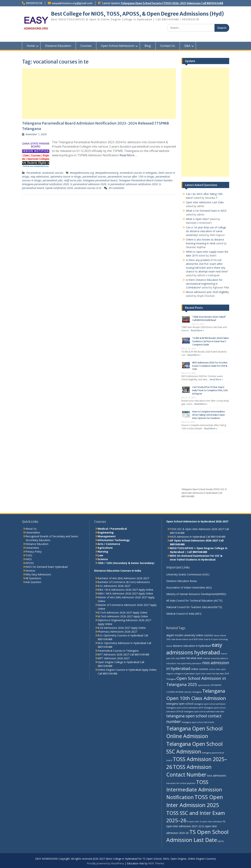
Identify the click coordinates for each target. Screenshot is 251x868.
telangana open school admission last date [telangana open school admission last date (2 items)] (204, 712)
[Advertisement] (99, 94)
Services (30, 571)
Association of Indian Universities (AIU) (189, 587)
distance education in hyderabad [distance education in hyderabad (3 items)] (192, 646)
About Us (31, 529)
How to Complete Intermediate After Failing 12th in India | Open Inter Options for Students (209, 415)
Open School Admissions (118, 46)
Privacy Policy (34, 552)
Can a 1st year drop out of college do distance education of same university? (206, 231)
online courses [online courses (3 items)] (200, 669)
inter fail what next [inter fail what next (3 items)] (191, 658)
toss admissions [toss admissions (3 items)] (217, 776)
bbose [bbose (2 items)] (217, 635)
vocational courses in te (88, 188)
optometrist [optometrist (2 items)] (204, 685)
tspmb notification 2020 (59, 188)
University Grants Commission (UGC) (188, 574)
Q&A (187, 46)
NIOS (29, 559)
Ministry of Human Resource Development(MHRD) (196, 594)
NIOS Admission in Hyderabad (188, 537)
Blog (148, 46)
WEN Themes (156, 863)
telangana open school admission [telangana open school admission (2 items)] (210, 704)
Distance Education (58, 46)
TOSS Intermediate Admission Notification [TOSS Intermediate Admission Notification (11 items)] (194, 790)
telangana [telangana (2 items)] (197, 692)
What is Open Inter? (197, 219)
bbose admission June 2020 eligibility (207, 292)
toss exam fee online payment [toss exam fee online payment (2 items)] (181, 783)
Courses (86, 46)
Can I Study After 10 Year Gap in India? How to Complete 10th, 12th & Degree (210, 390)
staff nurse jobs (73, 180)
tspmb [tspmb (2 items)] (221, 841)
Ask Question (33, 582)
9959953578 (34, 3)
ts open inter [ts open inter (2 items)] (193, 822)
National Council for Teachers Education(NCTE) (194, 607)
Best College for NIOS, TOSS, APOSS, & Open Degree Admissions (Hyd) (137, 14)
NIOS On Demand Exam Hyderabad (47, 567)
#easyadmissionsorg (107, 173)
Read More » (197, 330)
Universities (32, 548)
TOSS (29, 555)
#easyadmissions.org (82, 173)
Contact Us (168, 46)
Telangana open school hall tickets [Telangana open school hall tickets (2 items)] (198, 722)
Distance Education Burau (182, 581)
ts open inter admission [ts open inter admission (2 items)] (211, 822)
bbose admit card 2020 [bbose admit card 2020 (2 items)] (187, 639)
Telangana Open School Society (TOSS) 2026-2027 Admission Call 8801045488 (172, 3)
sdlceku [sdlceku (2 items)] (188, 692)
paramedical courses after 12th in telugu (131, 177)
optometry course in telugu (66, 177)
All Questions (33, 578)
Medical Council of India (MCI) (184, 614)
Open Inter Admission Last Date (205, 202)
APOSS (30, 563)
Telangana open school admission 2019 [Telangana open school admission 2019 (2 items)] (185, 708)
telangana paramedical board (100, 180)
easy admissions (40, 177)
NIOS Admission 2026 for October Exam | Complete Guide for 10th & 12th (210, 366)
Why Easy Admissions (38, 574)
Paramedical (34, 173)
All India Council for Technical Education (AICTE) (194, 601)
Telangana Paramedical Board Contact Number (146, 180)
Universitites (33, 532)
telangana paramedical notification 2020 (45, 184)
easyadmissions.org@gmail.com (72, 3)
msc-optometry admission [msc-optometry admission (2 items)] (189, 663)
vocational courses (53, 173)
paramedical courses (94, 177)
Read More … (128, 155)
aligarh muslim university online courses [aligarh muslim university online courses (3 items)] (190, 635)
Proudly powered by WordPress (105, 863)
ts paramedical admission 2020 (88, 184)
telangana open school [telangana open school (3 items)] (180, 704)
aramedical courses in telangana (138, 173)
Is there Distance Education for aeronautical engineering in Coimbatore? (204, 284)
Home (31, 46)
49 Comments (117, 188)
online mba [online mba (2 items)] (214, 669)
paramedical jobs (53, 180)
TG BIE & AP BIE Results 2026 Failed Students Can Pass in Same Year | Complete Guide (210, 341)
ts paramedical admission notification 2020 (133, 184)
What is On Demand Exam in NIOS (206, 211)
